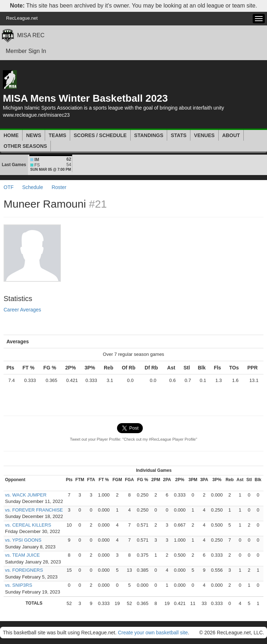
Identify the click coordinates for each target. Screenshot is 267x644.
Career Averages (22, 310)
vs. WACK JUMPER (26, 495)
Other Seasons (25, 146)
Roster (59, 187)
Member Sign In (26, 51)
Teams (57, 135)
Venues (204, 135)
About (231, 135)
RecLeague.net (22, 18)
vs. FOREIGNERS (24, 570)
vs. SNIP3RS (19, 585)
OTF (9, 187)
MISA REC (31, 35)
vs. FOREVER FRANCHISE (34, 510)
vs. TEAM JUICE (22, 555)
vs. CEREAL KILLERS (28, 525)
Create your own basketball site (153, 633)
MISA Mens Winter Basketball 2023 (85, 98)
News (34, 135)
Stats (179, 135)
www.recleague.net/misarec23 (36, 115)
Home (11, 135)
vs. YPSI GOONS (23, 540)
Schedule (33, 187)
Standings (149, 135)
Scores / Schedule (100, 135)
